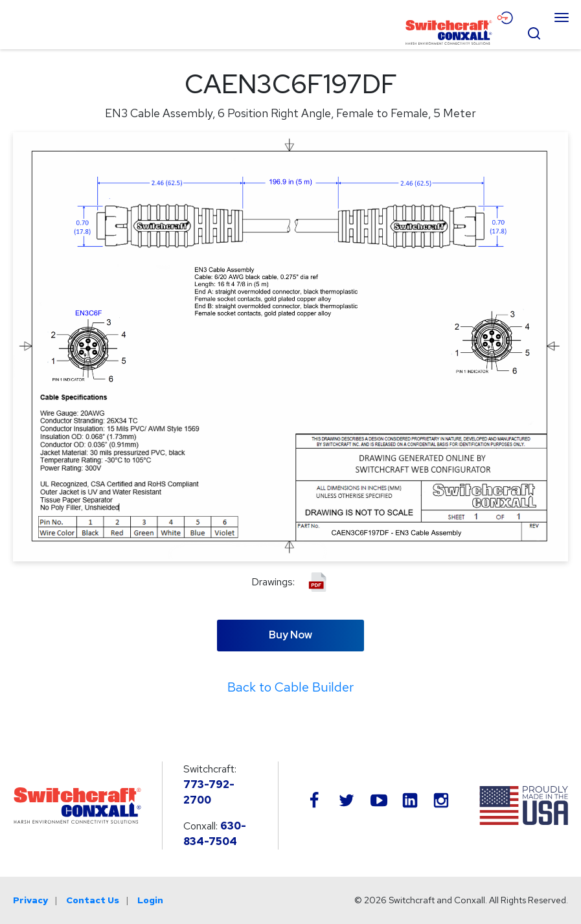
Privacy (30, 900)
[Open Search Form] (534, 32)
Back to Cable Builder (290, 687)
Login (150, 900)
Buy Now (290, 635)
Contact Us (93, 900)
